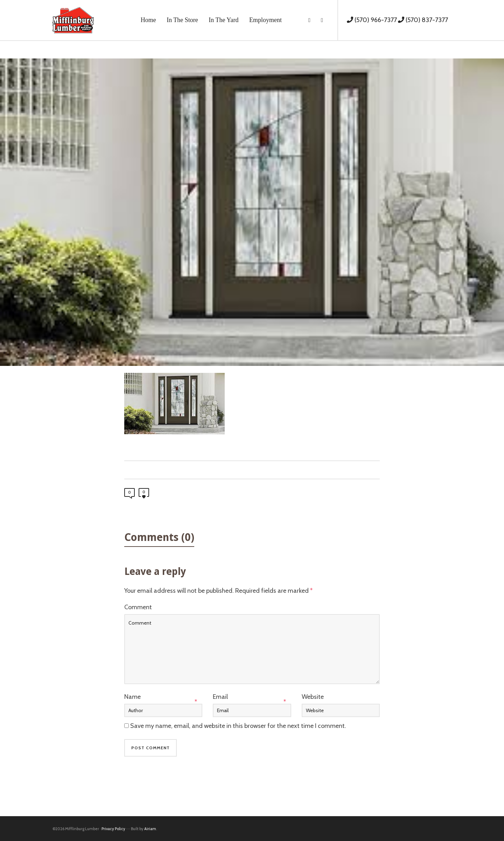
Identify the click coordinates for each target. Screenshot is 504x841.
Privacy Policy (113, 829)
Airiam (150, 829)
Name (132, 697)
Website (313, 697)
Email (220, 697)
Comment (138, 607)
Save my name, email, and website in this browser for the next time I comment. (238, 726)
